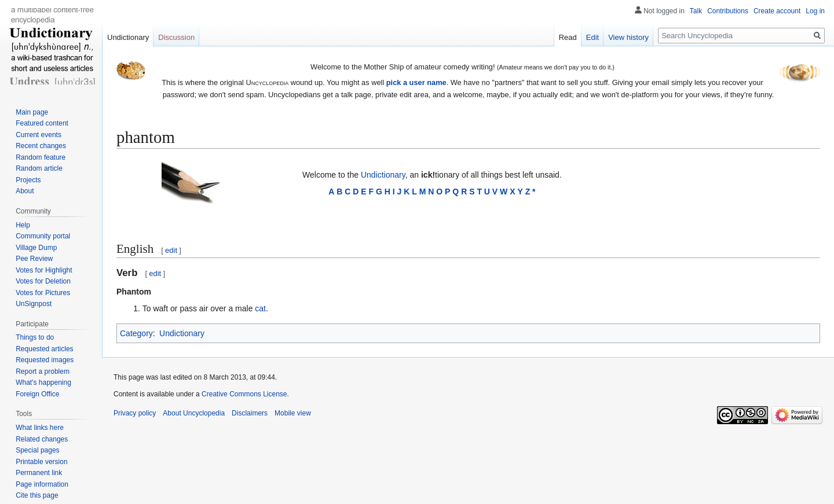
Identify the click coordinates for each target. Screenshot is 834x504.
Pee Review (34, 259)
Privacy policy (135, 413)
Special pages (37, 450)
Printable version (41, 462)
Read (568, 37)
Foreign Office (37, 394)
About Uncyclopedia (194, 413)
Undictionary (383, 175)
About (25, 191)
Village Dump (36, 248)
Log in (815, 11)
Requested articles (44, 349)
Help (23, 225)
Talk (696, 11)
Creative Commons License (244, 394)
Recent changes (41, 146)
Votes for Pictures (43, 293)
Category (136, 333)
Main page (32, 112)
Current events (39, 135)
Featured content (42, 123)
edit (171, 250)
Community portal (43, 236)
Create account (777, 11)
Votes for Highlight (44, 270)
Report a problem (43, 371)
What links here (40, 428)
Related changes (42, 439)
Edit (592, 37)
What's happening (43, 382)
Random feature (41, 157)
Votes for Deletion (43, 281)
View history (628, 37)
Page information (42, 484)
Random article (39, 168)
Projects (28, 180)
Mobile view (293, 413)
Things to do (35, 337)
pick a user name (416, 82)
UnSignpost (34, 304)
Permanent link (39, 473)
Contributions (728, 11)
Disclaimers (250, 413)
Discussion (176, 37)
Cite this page (37, 495)
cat (260, 308)
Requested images (45, 360)
